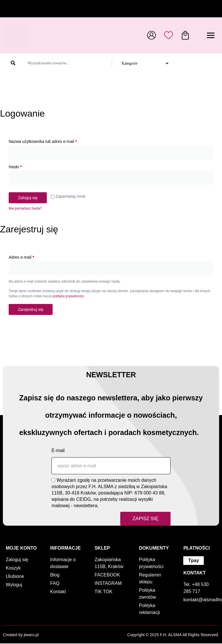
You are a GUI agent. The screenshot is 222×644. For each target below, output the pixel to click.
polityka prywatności (68, 296)
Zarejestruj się (31, 309)
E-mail (58, 450)
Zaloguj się (28, 198)
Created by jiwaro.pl (21, 635)
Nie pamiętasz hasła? (25, 208)
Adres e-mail (32, 256)
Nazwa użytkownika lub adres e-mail (53, 141)
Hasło (25, 166)
